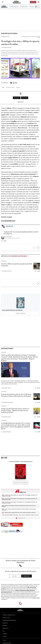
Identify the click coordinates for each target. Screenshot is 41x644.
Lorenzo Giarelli (6, 432)
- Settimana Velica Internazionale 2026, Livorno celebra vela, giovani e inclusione (19, 513)
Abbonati (33, 2)
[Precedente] (34, 248)
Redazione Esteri (6, 388)
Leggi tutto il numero (20, 483)
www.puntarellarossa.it (8, 221)
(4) (39, 432)
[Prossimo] (38, 248)
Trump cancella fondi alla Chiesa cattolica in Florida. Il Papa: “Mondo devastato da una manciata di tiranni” (15, 410)
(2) (5, 241)
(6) (39, 402)
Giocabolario (8, 237)
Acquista (20, 313)
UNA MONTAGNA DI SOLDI (12, 310)
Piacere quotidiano (9, 33)
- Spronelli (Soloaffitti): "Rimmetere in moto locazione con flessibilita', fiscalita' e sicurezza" (20, 515)
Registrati (27, 576)
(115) (38, 417)
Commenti (5, 83)
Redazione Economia (7, 402)
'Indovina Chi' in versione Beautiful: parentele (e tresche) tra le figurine (21, 233)
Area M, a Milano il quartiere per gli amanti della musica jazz (17, 265)
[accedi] (38, 2)
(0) (39, 271)
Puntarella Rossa (6, 47)
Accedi (15, 576)
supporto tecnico (36, 598)
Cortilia (14, 121)
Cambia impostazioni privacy (9, 620)
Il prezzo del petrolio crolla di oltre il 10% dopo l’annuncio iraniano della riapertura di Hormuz (16, 395)
